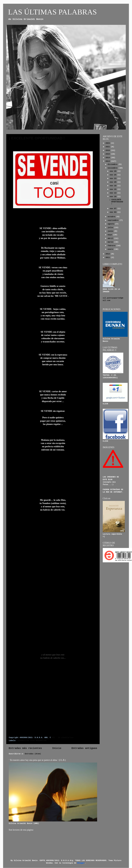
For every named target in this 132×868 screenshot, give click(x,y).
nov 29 (114, 171)
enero (111, 249)
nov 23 (114, 178)
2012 (108, 254)
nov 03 (114, 212)
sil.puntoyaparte (111, 298)
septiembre (114, 220)
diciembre (113, 164)
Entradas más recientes (25, 748)
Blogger (81, 863)
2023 (108, 143)
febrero (112, 246)
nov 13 (114, 193)
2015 (108, 154)
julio (111, 228)
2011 (108, 258)
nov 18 (114, 186)
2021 (108, 147)
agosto (111, 224)
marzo (111, 242)
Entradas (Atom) (33, 754)
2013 (108, 161)
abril (111, 238)
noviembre (113, 168)
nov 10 (114, 197)
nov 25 (114, 175)
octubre (112, 217)
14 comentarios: (66, 738)
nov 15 (114, 189)
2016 (108, 150)
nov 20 (114, 182)
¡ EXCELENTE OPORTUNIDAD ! (37, 138)
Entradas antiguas (84, 748)
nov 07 (114, 209)
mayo (110, 235)
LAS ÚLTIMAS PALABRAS (52, 12)
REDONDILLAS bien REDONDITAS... (34, 741)
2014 (108, 158)
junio (111, 231)
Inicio (57, 748)
